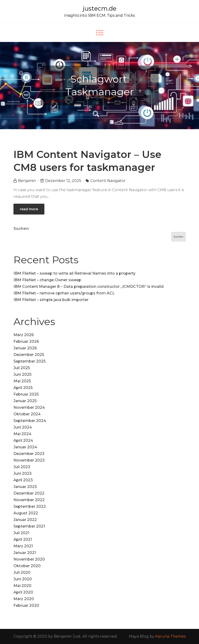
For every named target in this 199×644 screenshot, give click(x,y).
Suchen (21, 229)
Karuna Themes (170, 636)
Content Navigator (108, 181)
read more (29, 209)
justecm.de (100, 8)
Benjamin (27, 181)
